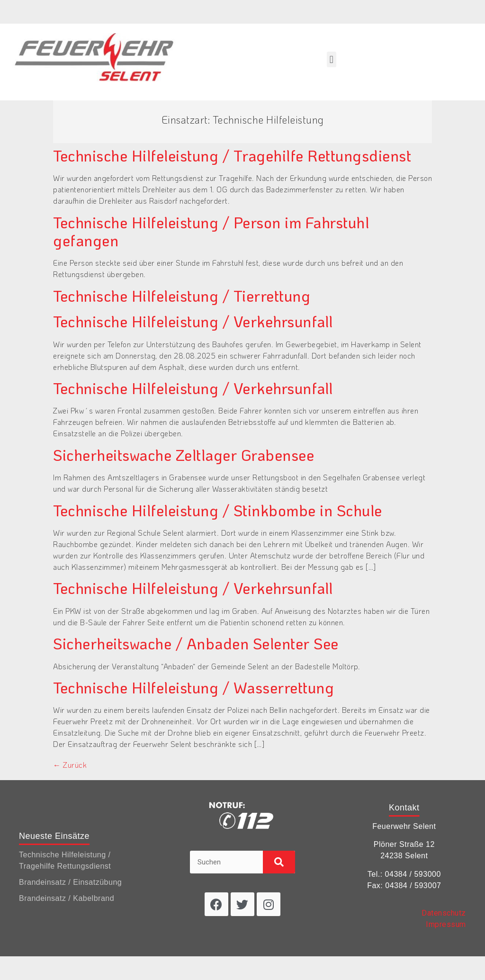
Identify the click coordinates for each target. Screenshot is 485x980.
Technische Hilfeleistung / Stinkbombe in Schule (218, 510)
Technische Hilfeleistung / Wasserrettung (193, 688)
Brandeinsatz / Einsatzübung (70, 882)
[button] (332, 59)
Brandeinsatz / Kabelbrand (67, 898)
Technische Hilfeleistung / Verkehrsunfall (193, 321)
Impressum (446, 924)
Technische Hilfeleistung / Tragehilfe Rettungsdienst (232, 156)
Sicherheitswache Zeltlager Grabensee (184, 455)
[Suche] (279, 862)
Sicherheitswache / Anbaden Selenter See (196, 643)
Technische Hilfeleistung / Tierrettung (182, 296)
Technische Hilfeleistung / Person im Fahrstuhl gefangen (211, 231)
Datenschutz (444, 913)
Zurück (70, 765)
